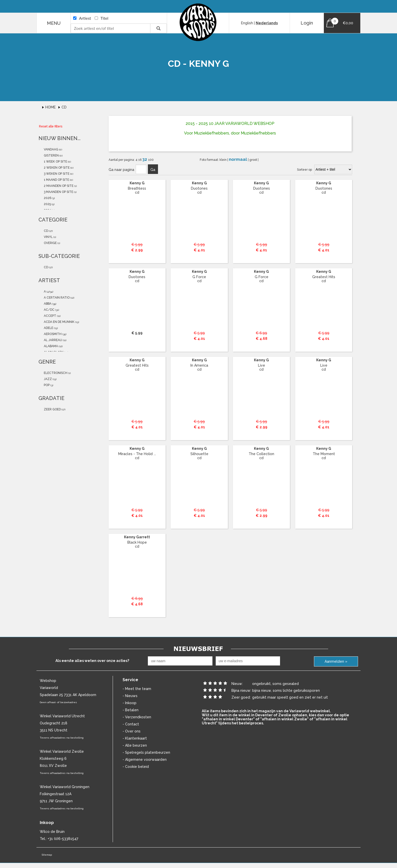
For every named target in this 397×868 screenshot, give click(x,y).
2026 (47, 198)
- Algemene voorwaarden (145, 760)
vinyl (48, 237)
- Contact (131, 724)
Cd (64, 107)
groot (254, 160)
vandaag (51, 149)
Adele (48, 328)
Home (51, 107)
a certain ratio (56, 298)
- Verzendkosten (137, 717)
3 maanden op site (58, 192)
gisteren (51, 155)
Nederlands (267, 23)
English (247, 23)
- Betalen (131, 710)
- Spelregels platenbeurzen (146, 752)
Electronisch (55, 373)
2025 (47, 204)
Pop (46, 385)
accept (50, 316)
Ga (153, 170)
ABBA (47, 304)
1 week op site (55, 162)
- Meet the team (137, 689)
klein (223, 160)
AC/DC (49, 310)
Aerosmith (52, 334)
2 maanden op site (58, 186)
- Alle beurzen (135, 745)
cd (46, 231)
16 (140, 160)
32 (145, 159)
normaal (238, 159)
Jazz (47, 379)
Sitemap (47, 855)
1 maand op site (56, 180)
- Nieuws (130, 696)
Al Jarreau (53, 340)
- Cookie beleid (136, 767)
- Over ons (132, 731)
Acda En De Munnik (59, 322)
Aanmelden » (336, 661)
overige (50, 243)
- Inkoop (130, 703)
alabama (51, 346)
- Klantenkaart (135, 738)
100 (151, 160)
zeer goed (52, 409)
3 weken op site (56, 174)
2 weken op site (56, 168)
